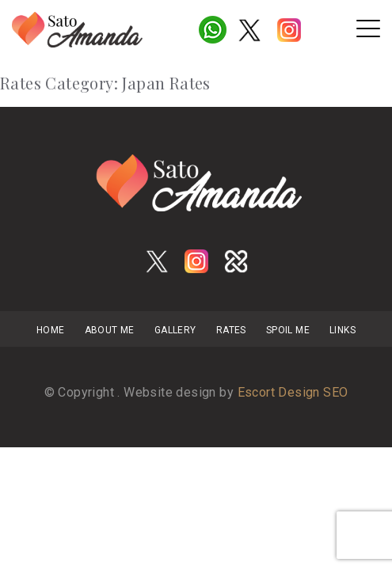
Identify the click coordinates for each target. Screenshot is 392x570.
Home (51, 330)
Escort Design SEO (293, 392)
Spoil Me (288, 330)
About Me (110, 330)
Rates (231, 330)
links (343, 330)
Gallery (175, 330)
